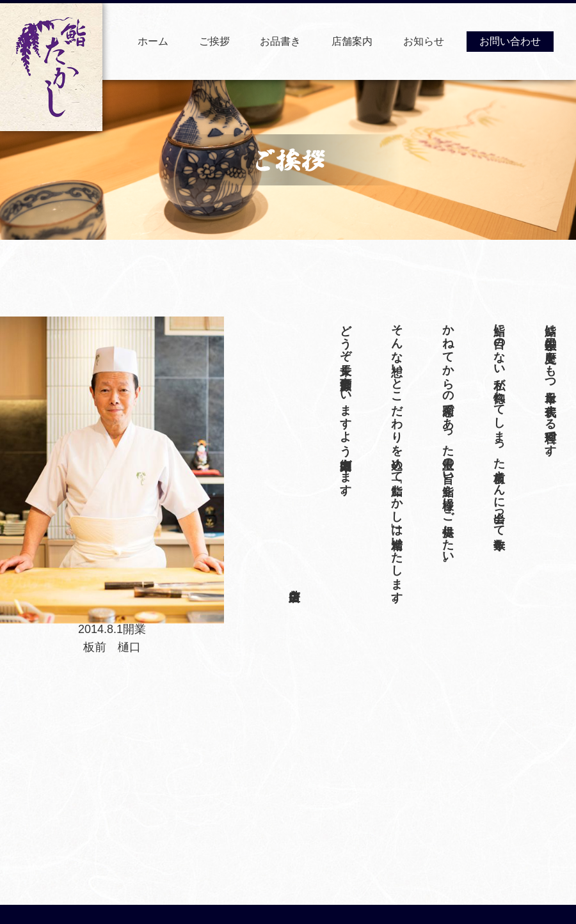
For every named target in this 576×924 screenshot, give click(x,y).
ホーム (153, 41)
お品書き (280, 41)
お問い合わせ (510, 41)
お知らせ (424, 41)
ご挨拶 (214, 41)
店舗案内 (352, 41)
